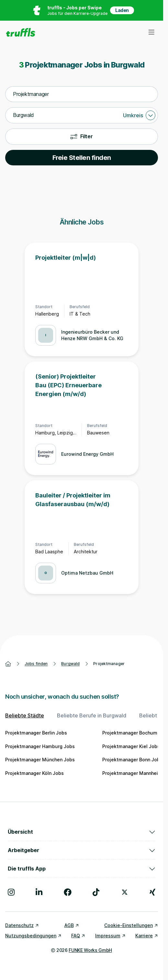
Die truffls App (82, 869)
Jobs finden (36, 664)
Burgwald (70, 664)
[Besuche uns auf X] (125, 892)
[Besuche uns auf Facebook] (68, 892)
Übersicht (82, 832)
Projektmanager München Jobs (40, 760)
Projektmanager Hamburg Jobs (40, 746)
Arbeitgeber (82, 850)
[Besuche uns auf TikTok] (96, 892)
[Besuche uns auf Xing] (152, 892)
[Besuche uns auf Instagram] (11, 892)
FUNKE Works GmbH (90, 950)
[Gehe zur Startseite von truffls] (21, 32)
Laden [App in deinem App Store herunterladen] (122, 10)
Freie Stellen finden (82, 158)
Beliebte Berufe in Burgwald (92, 715)
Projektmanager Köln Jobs (34, 773)
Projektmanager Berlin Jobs (36, 733)
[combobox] (82, 94)
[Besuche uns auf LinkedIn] (39, 892)
